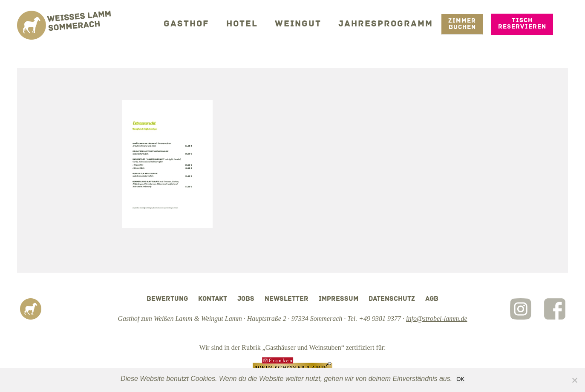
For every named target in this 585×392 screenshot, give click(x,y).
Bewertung (167, 299)
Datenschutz (392, 299)
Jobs (246, 299)
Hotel (254, 23)
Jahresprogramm (389, 23)
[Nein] (574, 380)
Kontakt (213, 299)
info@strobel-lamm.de (437, 318)
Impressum (339, 299)
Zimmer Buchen (462, 23)
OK (460, 379)
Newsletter (287, 299)
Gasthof (202, 23)
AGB (432, 299)
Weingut (307, 23)
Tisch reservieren (522, 23)
